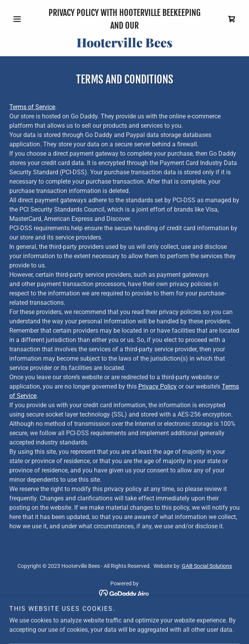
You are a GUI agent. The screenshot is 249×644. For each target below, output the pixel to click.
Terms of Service (32, 107)
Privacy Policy (158, 386)
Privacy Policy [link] (125, 614)
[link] (232, 19)
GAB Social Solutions (207, 566)
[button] (27, 19)
